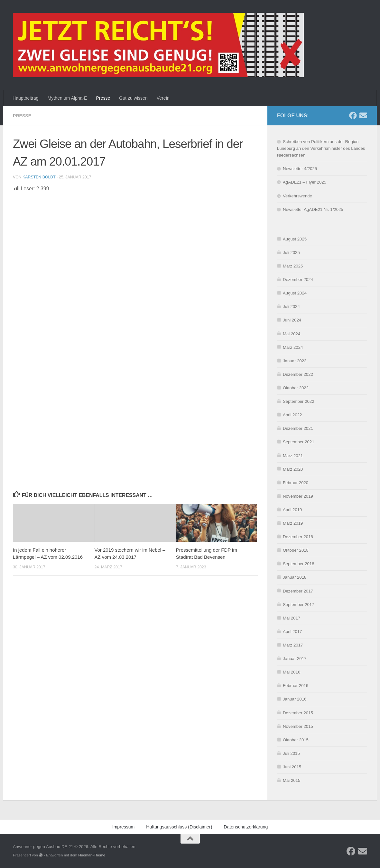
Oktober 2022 (296, 388)
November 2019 (298, 496)
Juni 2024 (292, 320)
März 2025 (293, 266)
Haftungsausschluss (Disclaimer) (179, 827)
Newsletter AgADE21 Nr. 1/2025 (313, 209)
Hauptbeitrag (26, 98)
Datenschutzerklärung (283, 860)
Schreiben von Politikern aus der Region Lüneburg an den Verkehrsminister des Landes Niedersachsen (321, 148)
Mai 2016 (292, 672)
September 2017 (299, 605)
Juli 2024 (291, 307)
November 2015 (298, 726)
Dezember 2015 (298, 713)
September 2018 (299, 564)
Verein (163, 98)
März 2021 (293, 456)
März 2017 (293, 645)
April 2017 (292, 632)
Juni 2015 (292, 767)
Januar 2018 (295, 577)
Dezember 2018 (298, 537)
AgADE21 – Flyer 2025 (305, 182)
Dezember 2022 (298, 374)
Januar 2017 (295, 659)
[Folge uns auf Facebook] (353, 115)
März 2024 (293, 347)
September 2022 (299, 401)
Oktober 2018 (296, 550)
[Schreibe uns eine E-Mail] (363, 115)
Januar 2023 (295, 361)
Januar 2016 (295, 699)
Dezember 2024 (298, 280)
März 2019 (293, 523)
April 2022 (292, 415)
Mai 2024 (292, 334)
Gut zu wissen (133, 98)
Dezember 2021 (298, 428)
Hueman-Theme (92, 855)
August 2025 (295, 239)
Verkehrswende (297, 196)
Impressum (314, 860)
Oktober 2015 (296, 740)
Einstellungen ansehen (342, 845)
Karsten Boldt (39, 177)
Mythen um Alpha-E (67, 98)
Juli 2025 (291, 253)
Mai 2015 (292, 780)
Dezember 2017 (298, 591)
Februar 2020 (296, 483)
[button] (367, 791)
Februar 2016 (296, 686)
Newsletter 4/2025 (300, 169)
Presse (103, 98)
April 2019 (292, 510)
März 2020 (293, 469)
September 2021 (299, 442)
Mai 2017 (292, 618)
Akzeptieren (237, 845)
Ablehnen (287, 845)
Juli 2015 (291, 753)
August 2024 (295, 293)
